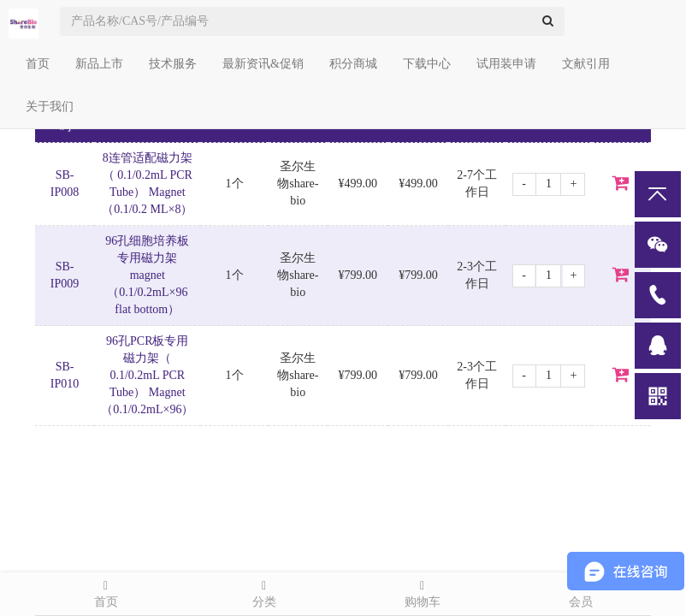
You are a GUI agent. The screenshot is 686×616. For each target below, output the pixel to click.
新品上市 (99, 64)
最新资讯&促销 (263, 64)
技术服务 (173, 64)
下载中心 (427, 64)
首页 (38, 64)
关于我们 (50, 107)
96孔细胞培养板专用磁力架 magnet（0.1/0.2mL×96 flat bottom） (147, 275)
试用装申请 (506, 64)
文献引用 (586, 64)
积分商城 (353, 64)
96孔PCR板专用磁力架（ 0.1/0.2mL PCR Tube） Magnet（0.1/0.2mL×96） (147, 375)
